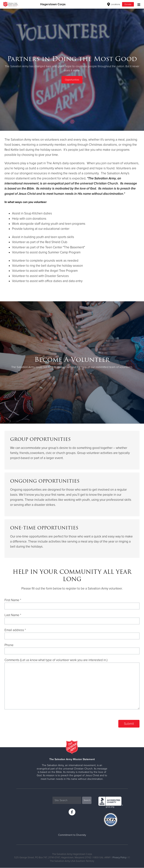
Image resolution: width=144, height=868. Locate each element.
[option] (72, 70)
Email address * (15, 630)
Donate (128, 4)
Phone (9, 645)
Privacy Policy (119, 858)
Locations (114, 4)
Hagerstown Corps (53, 4)
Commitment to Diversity (72, 835)
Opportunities (72, 80)
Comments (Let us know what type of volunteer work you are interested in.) (56, 660)
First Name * (13, 600)
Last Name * (13, 615)
